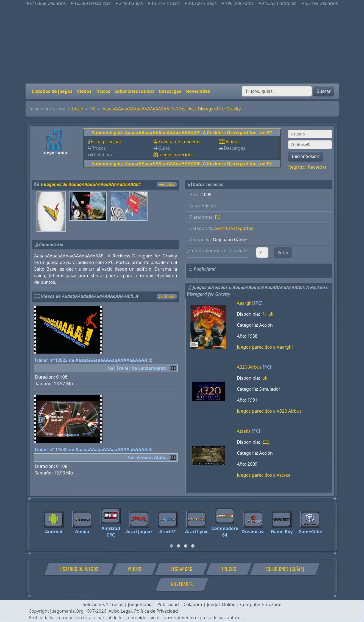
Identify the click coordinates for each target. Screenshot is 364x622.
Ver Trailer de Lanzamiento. (138, 368)
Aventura (224, 228)
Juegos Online (221, 604)
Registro (297, 167)
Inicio (78, 109)
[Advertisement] (182, 45)
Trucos (103, 91)
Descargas (170, 91)
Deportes (244, 228)
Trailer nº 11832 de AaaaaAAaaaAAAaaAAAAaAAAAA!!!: (93, 449)
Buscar (323, 91)
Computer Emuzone (261, 604)
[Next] (329, 523)
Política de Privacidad (156, 611)
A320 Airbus (249, 367)
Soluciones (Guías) (134, 91)
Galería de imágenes (180, 141)
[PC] (258, 303)
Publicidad (168, 604)
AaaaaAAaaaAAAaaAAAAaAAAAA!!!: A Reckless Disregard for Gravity (172, 109)
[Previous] (35, 523)
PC (93, 109)
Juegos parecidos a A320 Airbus (269, 411)
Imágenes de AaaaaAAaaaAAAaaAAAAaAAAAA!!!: (91, 184)
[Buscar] (277, 91)
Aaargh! (245, 303)
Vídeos (84, 91)
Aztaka (244, 431)
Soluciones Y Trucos (103, 604)
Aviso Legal (120, 611)
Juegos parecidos (176, 155)
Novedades (198, 91)
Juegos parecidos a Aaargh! (265, 347)
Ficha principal (106, 141)
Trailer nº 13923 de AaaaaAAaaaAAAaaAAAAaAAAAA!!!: (93, 360)
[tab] (171, 546)
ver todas (167, 184)
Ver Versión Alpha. (148, 457)
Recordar (317, 167)
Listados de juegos (52, 91)
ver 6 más (166, 297)
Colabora (193, 604)
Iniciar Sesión (305, 156)
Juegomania (140, 604)
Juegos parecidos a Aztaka (264, 475)
